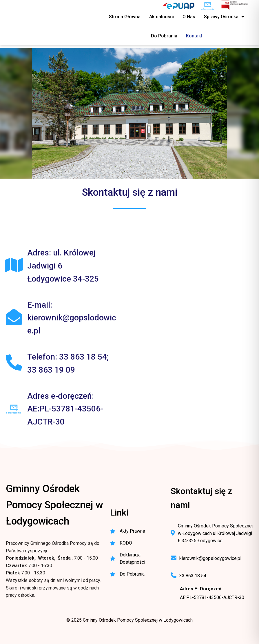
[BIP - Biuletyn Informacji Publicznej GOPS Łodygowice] (235, 6)
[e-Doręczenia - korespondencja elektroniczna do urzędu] (208, 6)
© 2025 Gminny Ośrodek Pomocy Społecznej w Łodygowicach (129, 620)
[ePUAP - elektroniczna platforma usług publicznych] (179, 6)
